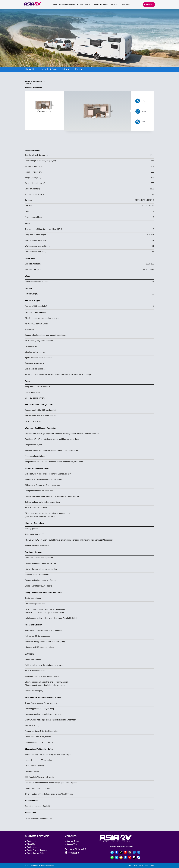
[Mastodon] (139, 852)
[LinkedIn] (112, 852)
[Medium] (134, 857)
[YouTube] (125, 852)
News (113, 5)
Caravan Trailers (99, 5)
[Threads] (134, 852)
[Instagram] (130, 852)
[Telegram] (117, 857)
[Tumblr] (125, 857)
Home (54, 5)
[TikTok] (121, 852)
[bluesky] (139, 857)
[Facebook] (117, 852)
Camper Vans (83, 5)
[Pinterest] (130, 857)
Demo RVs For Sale (67, 5)
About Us (123, 5)
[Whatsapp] (112, 857)
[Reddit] (121, 857)
